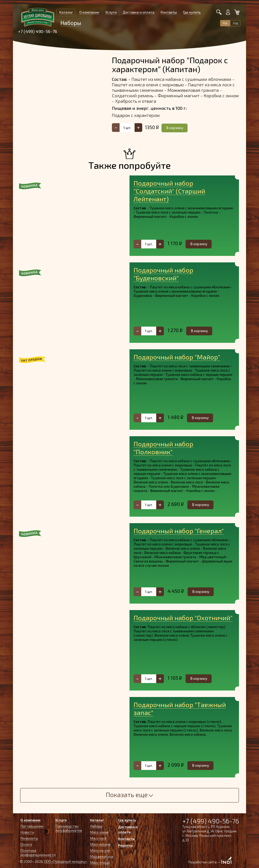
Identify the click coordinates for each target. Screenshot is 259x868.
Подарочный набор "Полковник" (163, 448)
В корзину (175, 128)
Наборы (71, 23)
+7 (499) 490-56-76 (38, 31)
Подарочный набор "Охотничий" (183, 618)
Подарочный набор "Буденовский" (163, 274)
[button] (28, 216)
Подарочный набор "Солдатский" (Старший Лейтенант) (169, 191)
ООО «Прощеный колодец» (65, 861)
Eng (236, 23)
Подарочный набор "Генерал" (179, 531)
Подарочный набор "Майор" (177, 357)
